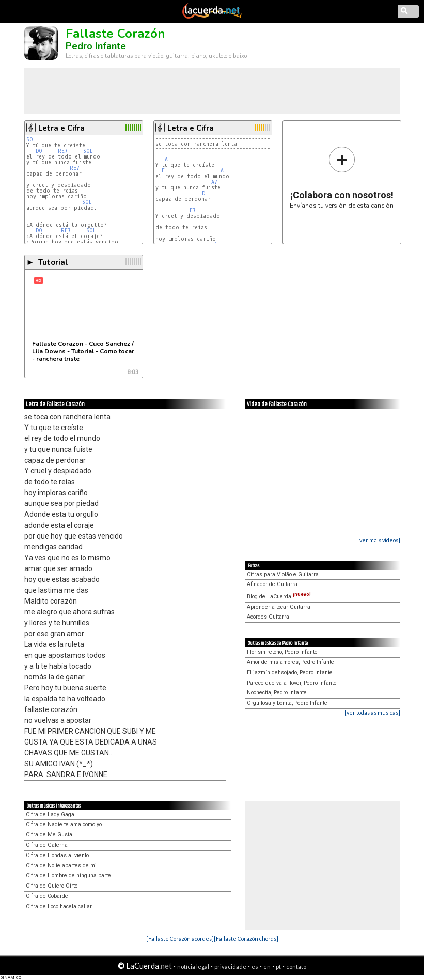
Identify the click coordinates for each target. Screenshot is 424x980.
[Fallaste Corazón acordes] (180, 938)
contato (296, 966)
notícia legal (193, 966)
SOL (31, 140)
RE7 (63, 151)
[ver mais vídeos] (379, 540)
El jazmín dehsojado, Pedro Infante (290, 673)
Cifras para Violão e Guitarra (283, 574)
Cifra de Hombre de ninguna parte (68, 875)
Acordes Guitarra (268, 617)
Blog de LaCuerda (279, 597)
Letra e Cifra (61, 128)
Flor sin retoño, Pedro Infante (282, 652)
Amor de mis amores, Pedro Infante (290, 662)
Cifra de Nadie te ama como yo (64, 824)
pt (278, 966)
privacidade (230, 966)
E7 (193, 210)
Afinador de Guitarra (272, 584)
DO (39, 151)
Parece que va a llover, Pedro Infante (292, 683)
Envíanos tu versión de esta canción (342, 177)
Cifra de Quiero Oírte (52, 886)
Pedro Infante (96, 46)
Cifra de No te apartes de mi (61, 866)
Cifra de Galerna (47, 845)
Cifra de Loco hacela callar (59, 906)
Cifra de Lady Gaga (50, 815)
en (267, 966)
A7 (214, 182)
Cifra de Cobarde (47, 896)
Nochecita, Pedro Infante (277, 693)
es (255, 966)
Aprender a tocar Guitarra (279, 607)
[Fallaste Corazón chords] (246, 938)
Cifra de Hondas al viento (57, 855)
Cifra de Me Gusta (49, 835)
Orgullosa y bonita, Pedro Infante (287, 703)
